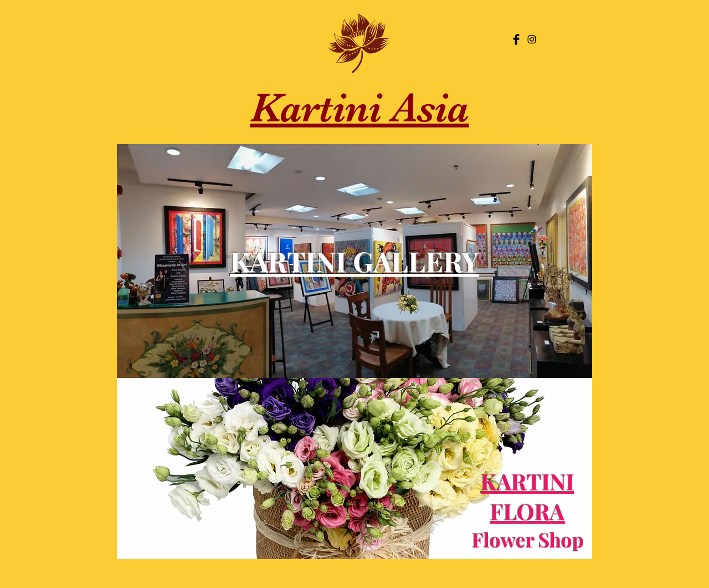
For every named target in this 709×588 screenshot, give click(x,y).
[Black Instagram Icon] (532, 39)
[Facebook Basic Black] (516, 39)
